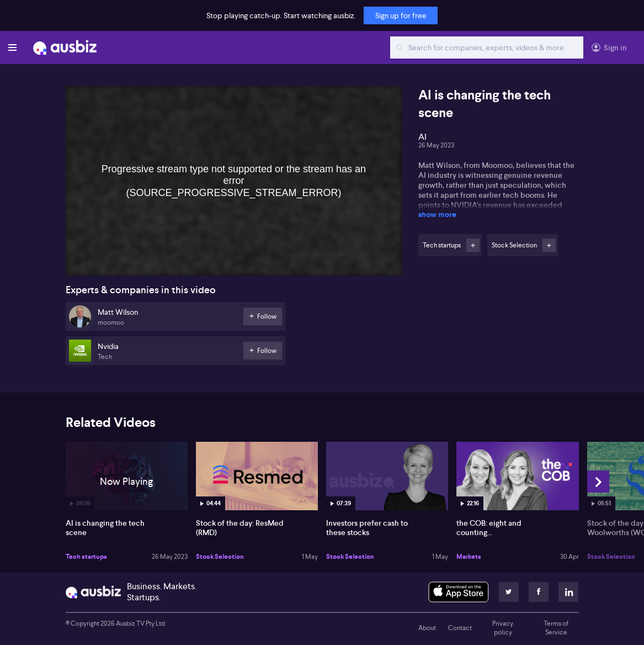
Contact (460, 628)
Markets (469, 557)
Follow (473, 245)
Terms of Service (556, 628)
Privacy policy (503, 628)
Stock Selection (220, 557)
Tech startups (86, 557)
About (427, 628)
